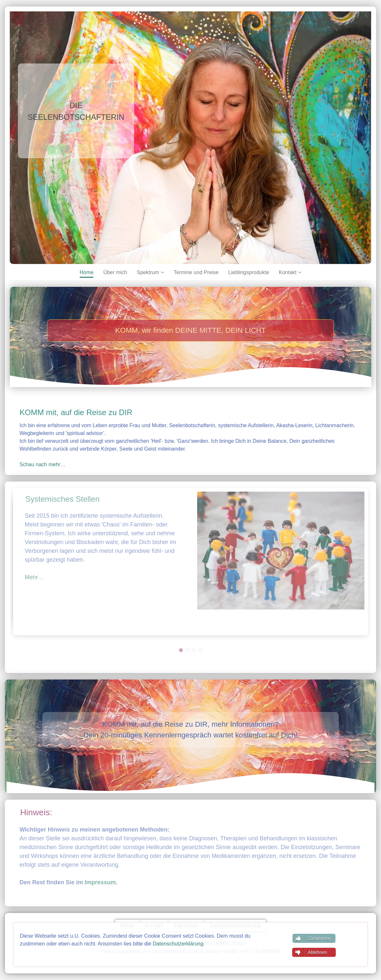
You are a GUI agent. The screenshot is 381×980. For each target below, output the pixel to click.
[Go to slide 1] (188, 259)
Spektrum (148, 272)
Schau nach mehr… (42, 464)
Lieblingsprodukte (249, 272)
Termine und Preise (196, 272)
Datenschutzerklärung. (179, 944)
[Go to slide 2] (193, 259)
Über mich (115, 272)
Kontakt (288, 272)
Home (87, 272)
